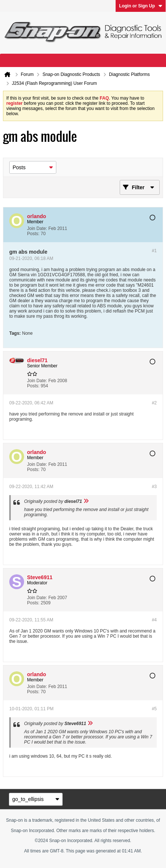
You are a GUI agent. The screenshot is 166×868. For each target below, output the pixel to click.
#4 (154, 620)
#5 (154, 709)
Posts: (33, 234)
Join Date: (37, 228)
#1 (154, 251)
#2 (154, 403)
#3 (154, 487)
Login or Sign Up (141, 6)
